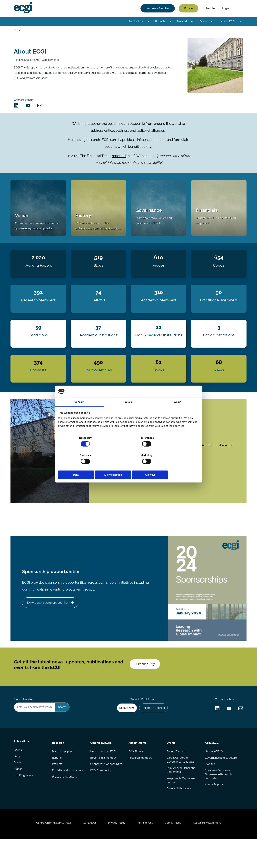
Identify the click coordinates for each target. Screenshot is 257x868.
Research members (140, 781)
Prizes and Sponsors (65, 800)
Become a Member (157, 9)
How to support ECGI (103, 774)
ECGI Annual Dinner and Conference (181, 793)
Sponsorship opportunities (106, 787)
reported (119, 160)
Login (225, 9)
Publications (135, 22)
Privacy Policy (116, 850)
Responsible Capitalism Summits (181, 804)
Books (18, 787)
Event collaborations (179, 812)
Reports (57, 781)
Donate (188, 9)
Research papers (63, 774)
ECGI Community (101, 794)
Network (182, 22)
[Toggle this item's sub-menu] (147, 22)
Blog (17, 781)
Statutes (210, 787)
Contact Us (88, 850)
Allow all (176, 466)
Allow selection (128, 466)
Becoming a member (103, 781)
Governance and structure (220, 781)
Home (18, 31)
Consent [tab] (79, 411)
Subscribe (209, 9)
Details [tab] (128, 411)
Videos (19, 794)
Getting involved (101, 765)
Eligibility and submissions (68, 794)
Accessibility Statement (210, 850)
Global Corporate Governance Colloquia (180, 783)
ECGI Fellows (136, 774)
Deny (81, 466)
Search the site (23, 720)
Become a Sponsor (153, 729)
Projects (160, 22)
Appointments (138, 765)
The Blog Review (25, 800)
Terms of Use (146, 850)
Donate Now (125, 729)
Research (58, 765)
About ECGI (227, 22)
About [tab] (178, 411)
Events (203, 22)
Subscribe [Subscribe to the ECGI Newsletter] (146, 683)
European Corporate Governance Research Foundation (218, 798)
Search (237, 9)
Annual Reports (214, 808)
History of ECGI (214, 774)
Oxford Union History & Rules (50, 850)
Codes (18, 774)
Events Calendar (176, 774)
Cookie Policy (175, 850)
